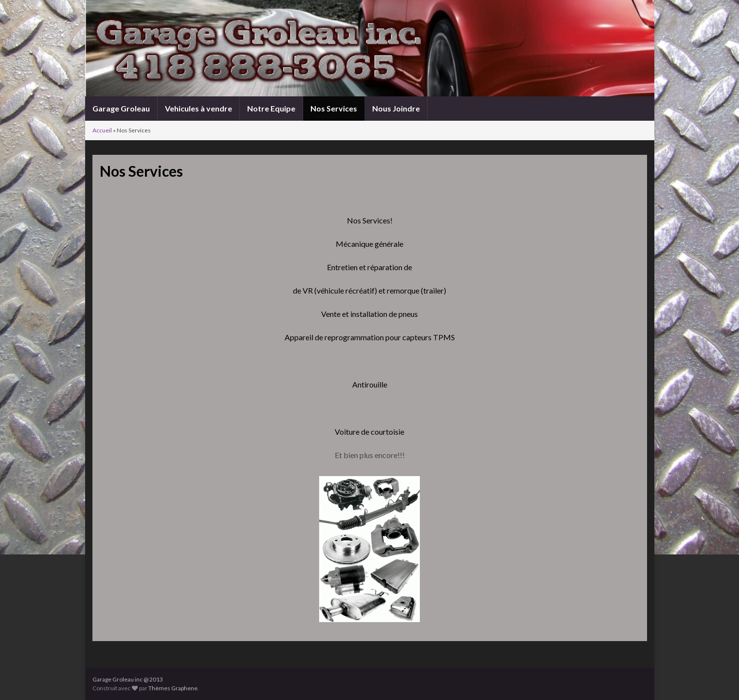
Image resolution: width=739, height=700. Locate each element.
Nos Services (334, 108)
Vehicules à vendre (198, 108)
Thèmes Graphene (173, 688)
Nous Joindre (396, 108)
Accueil (102, 130)
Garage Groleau (121, 108)
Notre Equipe (271, 108)
